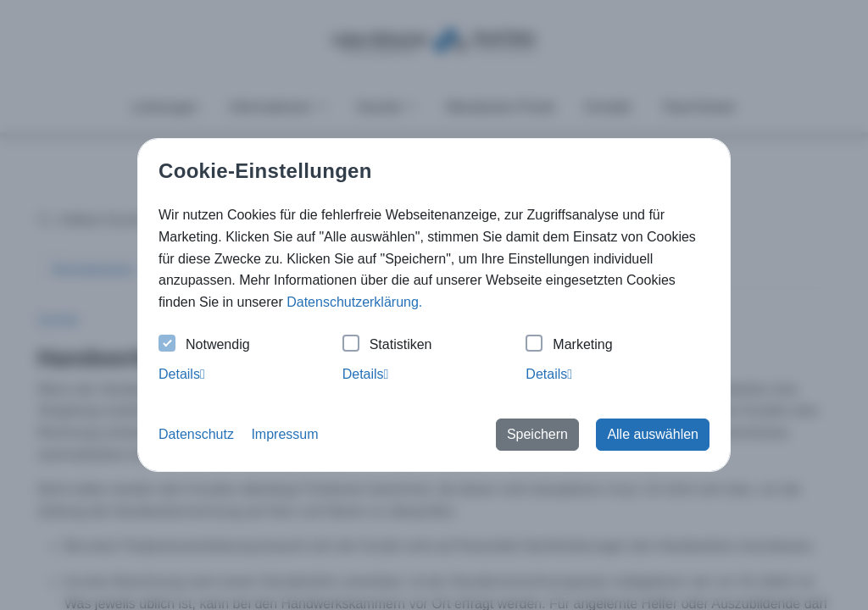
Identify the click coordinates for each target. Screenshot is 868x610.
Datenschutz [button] (196, 434)
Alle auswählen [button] (653, 434)
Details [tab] (182, 374)
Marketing (569, 345)
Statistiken (387, 345)
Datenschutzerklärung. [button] (354, 302)
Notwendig (204, 345)
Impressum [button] (284, 434)
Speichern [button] (537, 434)
